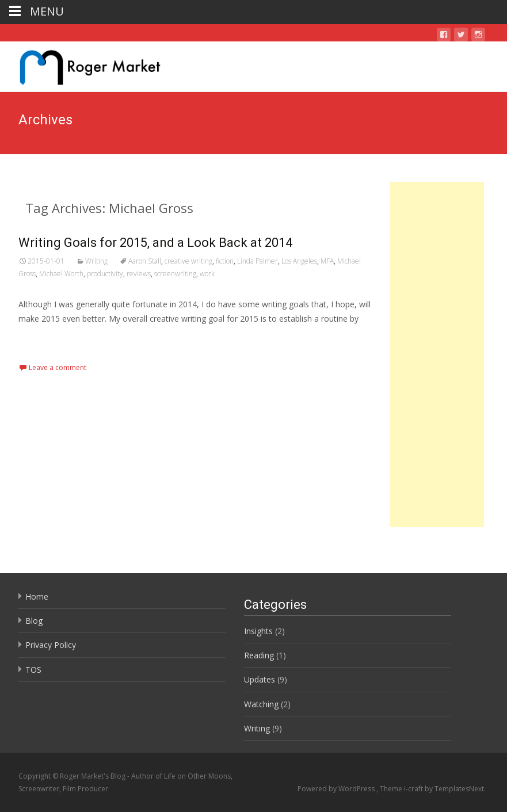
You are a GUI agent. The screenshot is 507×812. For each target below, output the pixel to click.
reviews (139, 274)
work (207, 274)
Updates (260, 679)
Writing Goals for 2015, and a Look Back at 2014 (155, 243)
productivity (105, 274)
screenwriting (175, 274)
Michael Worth (61, 274)
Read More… (44, 340)
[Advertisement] (437, 354)
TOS (33, 670)
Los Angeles (299, 261)
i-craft (414, 789)
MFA (327, 261)
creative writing (188, 261)
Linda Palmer (258, 261)
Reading (259, 655)
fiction (225, 261)
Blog (34, 621)
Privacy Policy (51, 645)
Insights (258, 631)
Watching (261, 704)
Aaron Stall (145, 261)
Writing (96, 261)
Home (37, 596)
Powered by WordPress (337, 789)
